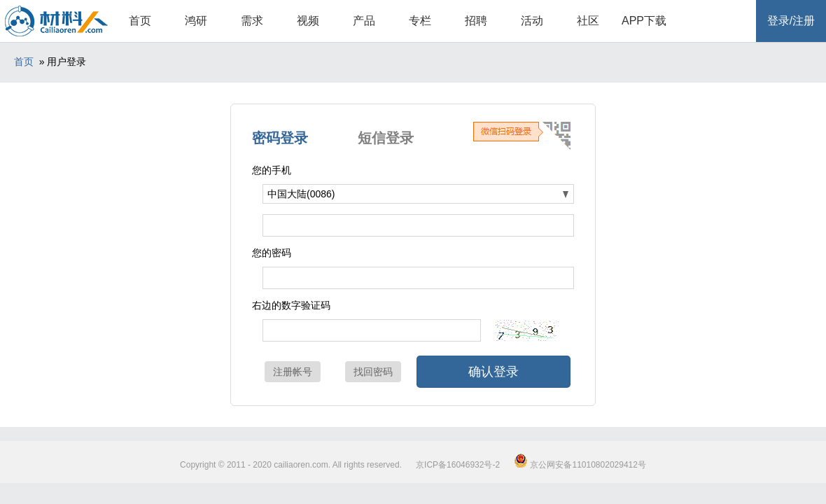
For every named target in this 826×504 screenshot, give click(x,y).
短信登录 (386, 138)
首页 (140, 21)
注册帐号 (293, 372)
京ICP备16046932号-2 (458, 465)
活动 (532, 21)
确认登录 (493, 372)
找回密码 (373, 372)
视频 (308, 21)
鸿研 (196, 21)
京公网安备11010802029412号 (580, 465)
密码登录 (280, 138)
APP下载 (644, 21)
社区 (588, 21)
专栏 (420, 21)
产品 (364, 21)
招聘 (476, 21)
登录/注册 (791, 21)
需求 (252, 21)
